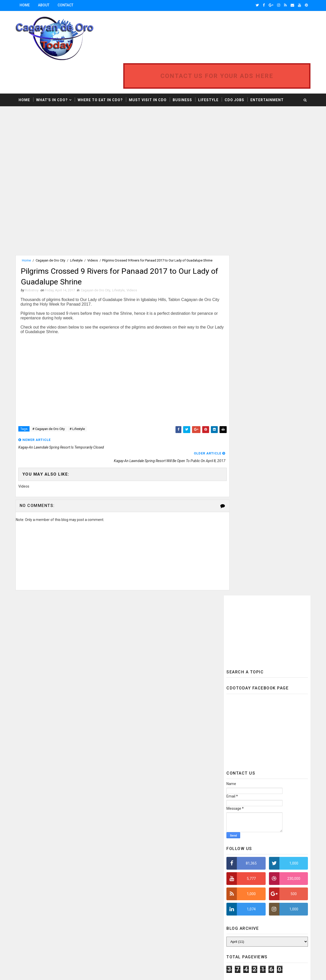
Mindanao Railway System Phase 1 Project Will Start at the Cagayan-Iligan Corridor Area (278, 487)
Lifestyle (209, 72)
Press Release (163, 875)
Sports (123, 902)
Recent (244, 591)
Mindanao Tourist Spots (136, 839)
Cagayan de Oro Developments (140, 741)
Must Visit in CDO (149, 72)
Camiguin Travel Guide (134, 759)
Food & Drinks (155, 795)
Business (183, 72)
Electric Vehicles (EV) (133, 786)
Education (185, 768)
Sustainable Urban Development (142, 911)
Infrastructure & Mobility (176, 813)
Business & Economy (133, 723)
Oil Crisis (168, 857)
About (45, 5)
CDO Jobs (235, 72)
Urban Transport (130, 938)
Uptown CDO (152, 929)
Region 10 (147, 893)
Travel (122, 929)
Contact (66, 5)
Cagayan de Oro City (51, 233)
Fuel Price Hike (128, 804)
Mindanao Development (135, 831)
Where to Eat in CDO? (101, 72)
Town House (165, 920)
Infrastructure (129, 813)
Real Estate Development (171, 884)
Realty (122, 893)
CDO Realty (125, 768)
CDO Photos (174, 759)
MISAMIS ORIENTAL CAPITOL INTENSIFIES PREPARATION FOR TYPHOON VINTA (275, 550)
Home (26, 5)
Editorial (154, 768)
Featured (288, 591)
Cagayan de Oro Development (139, 732)
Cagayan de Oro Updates (135, 750)
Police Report (127, 875)
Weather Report (129, 946)
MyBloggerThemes (101, 971)
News (162, 848)
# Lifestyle (78, 403)
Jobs (120, 822)
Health (158, 804)
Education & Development (137, 777)
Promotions (126, 884)
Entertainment (268, 72)
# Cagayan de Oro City (50, 403)
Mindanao (178, 822)
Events (122, 795)
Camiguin (175, 750)
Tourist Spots (128, 920)
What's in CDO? (53, 72)
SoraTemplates (48, 971)
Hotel (181, 804)
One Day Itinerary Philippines (139, 866)
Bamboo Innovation (131, 715)
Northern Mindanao (132, 857)
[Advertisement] (59, 119)
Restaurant (179, 893)
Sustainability (155, 902)
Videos (94, 233)
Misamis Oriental (130, 848)
